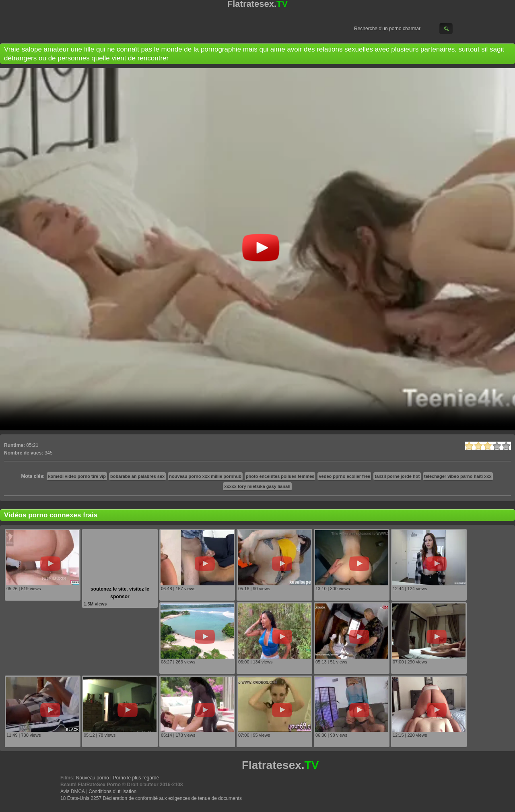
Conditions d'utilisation (112, 791)
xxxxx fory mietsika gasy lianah (257, 486)
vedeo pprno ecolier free (344, 476)
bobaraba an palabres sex (137, 476)
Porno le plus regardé (136, 778)
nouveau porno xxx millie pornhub (205, 476)
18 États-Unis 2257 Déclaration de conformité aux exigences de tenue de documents (151, 798)
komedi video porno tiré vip (77, 476)
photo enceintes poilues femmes (280, 476)
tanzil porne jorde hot (397, 476)
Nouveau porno (93, 778)
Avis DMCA (72, 791)
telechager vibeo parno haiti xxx (458, 476)
